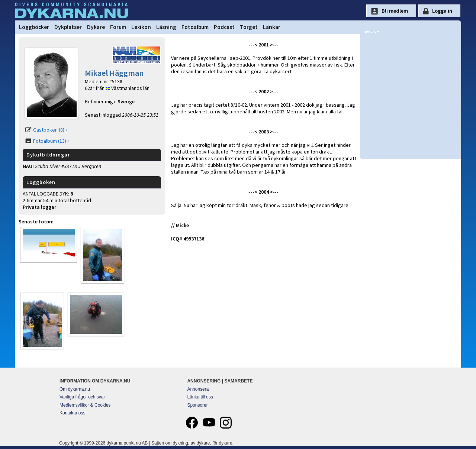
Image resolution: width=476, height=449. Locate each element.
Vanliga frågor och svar (82, 397)
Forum (118, 27)
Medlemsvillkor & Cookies (85, 405)
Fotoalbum (195, 27)
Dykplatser (68, 27)
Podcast (224, 27)
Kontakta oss (72, 413)
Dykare (96, 27)
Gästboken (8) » (50, 130)
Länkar (272, 27)
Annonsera (198, 389)
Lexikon (141, 27)
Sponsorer (197, 405)
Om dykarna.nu (75, 389)
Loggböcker (34, 27)
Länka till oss (200, 397)
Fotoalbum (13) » (51, 141)
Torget (249, 27)
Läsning (166, 27)
